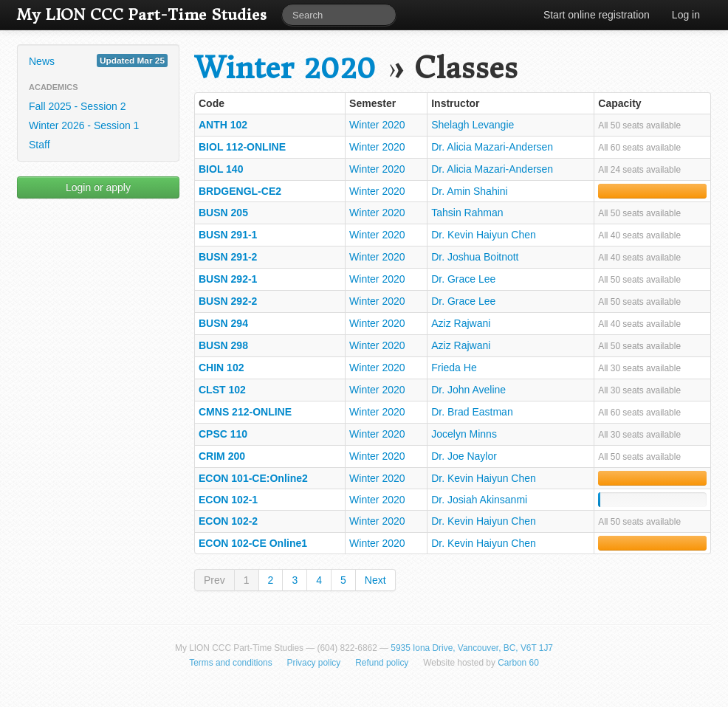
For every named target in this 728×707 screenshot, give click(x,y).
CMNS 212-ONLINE (245, 412)
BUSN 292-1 (228, 279)
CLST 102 (222, 390)
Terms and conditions (230, 663)
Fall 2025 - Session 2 (78, 106)
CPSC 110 (223, 434)
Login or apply (98, 187)
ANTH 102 (223, 125)
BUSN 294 (223, 323)
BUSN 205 (223, 213)
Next (375, 580)
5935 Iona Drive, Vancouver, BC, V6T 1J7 (472, 648)
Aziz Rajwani (461, 323)
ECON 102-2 (228, 521)
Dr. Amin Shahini (470, 191)
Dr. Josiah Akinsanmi (479, 500)
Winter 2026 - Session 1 (84, 125)
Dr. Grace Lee (463, 279)
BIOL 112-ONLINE (242, 147)
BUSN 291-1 (228, 235)
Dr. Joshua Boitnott (475, 257)
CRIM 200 (222, 456)
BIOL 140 (221, 169)
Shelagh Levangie (473, 125)
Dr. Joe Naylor (464, 456)
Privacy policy (314, 663)
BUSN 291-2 (228, 257)
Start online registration (597, 15)
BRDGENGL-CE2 (240, 191)
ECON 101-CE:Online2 (253, 478)
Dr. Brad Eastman (472, 412)
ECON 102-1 (228, 500)
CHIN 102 (221, 368)
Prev (214, 580)
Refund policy (382, 663)
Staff (40, 145)
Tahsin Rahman (467, 213)
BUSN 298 (223, 345)
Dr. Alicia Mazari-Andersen (492, 147)
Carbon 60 (518, 663)
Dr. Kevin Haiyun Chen (484, 235)
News (98, 61)
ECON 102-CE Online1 (253, 543)
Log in (686, 15)
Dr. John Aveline (468, 390)
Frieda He (454, 368)
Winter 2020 (285, 68)
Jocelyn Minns (464, 434)
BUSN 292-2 (228, 301)
